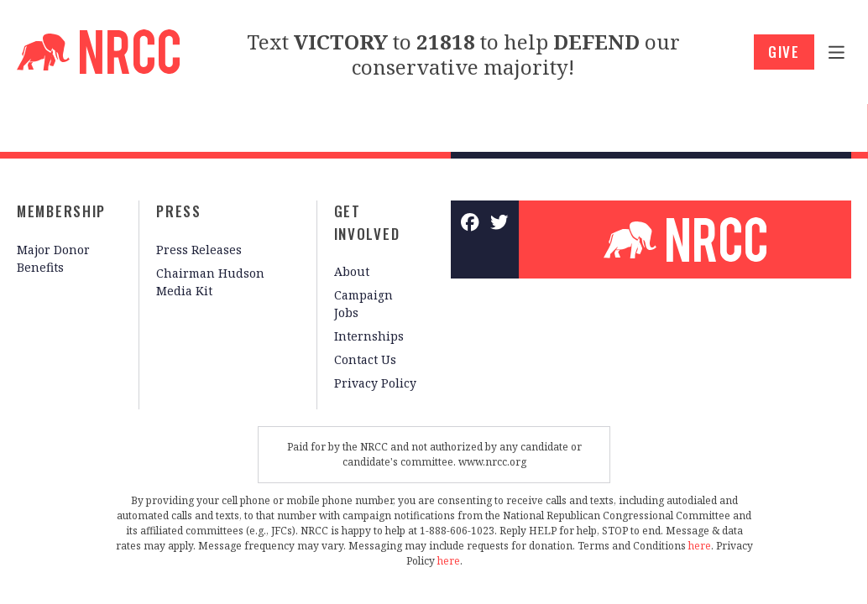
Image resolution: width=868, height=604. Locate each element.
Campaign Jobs (363, 304)
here (700, 546)
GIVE (784, 52)
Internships (369, 336)
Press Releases (199, 250)
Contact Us (365, 359)
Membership (61, 211)
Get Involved (367, 222)
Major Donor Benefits (53, 258)
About (352, 271)
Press (179, 211)
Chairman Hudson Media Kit (210, 282)
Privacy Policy (375, 383)
